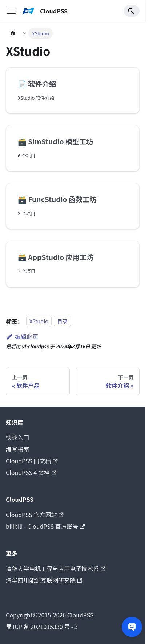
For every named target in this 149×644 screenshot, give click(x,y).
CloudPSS (50, 615)
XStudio (39, 321)
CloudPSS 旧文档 (32, 461)
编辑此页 (22, 336)
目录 (62, 321)
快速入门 (17, 437)
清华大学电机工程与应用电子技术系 (56, 568)
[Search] (132, 11)
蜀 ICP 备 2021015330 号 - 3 (42, 627)
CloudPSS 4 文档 (31, 472)
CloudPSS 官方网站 (35, 515)
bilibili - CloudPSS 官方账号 (45, 526)
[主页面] (13, 33)
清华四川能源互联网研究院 (44, 580)
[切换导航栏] (11, 11)
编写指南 (17, 449)
